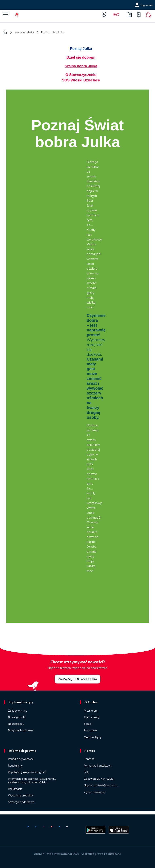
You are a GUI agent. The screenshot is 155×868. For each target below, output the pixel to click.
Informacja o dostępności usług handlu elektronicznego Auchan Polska (32, 781)
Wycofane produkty (20, 796)
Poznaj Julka (81, 49)
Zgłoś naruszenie (95, 792)
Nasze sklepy (16, 724)
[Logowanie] (143, 5)
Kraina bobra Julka (81, 66)
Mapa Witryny (93, 737)
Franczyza (90, 731)
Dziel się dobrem (81, 57)
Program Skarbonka (20, 731)
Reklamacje (15, 789)
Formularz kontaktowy (98, 766)
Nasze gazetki (17, 717)
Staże (87, 724)
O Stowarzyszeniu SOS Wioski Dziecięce (81, 78)
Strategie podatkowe (21, 802)
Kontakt (89, 759)
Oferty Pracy (92, 717)
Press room (91, 711)
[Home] (20, 15)
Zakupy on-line (18, 711)
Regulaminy (15, 766)
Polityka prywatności (21, 759)
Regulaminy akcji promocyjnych (28, 772)
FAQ (87, 772)
